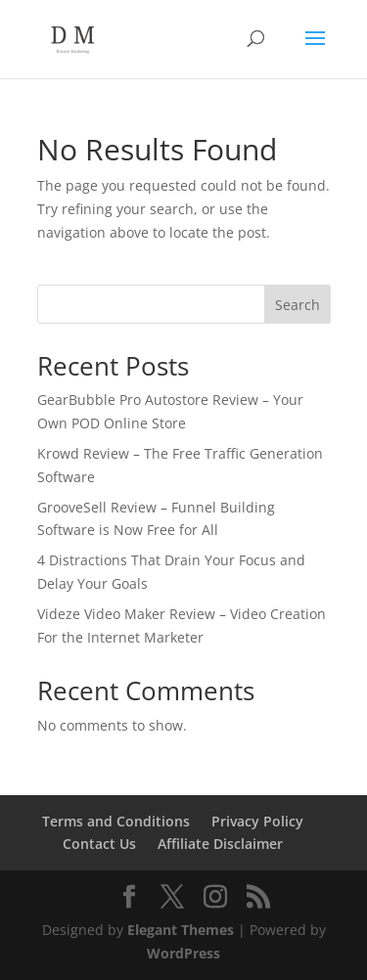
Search (298, 305)
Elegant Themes (181, 930)
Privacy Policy (257, 821)
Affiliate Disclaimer (220, 844)
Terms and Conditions (116, 821)
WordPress (183, 953)
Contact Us (99, 844)
